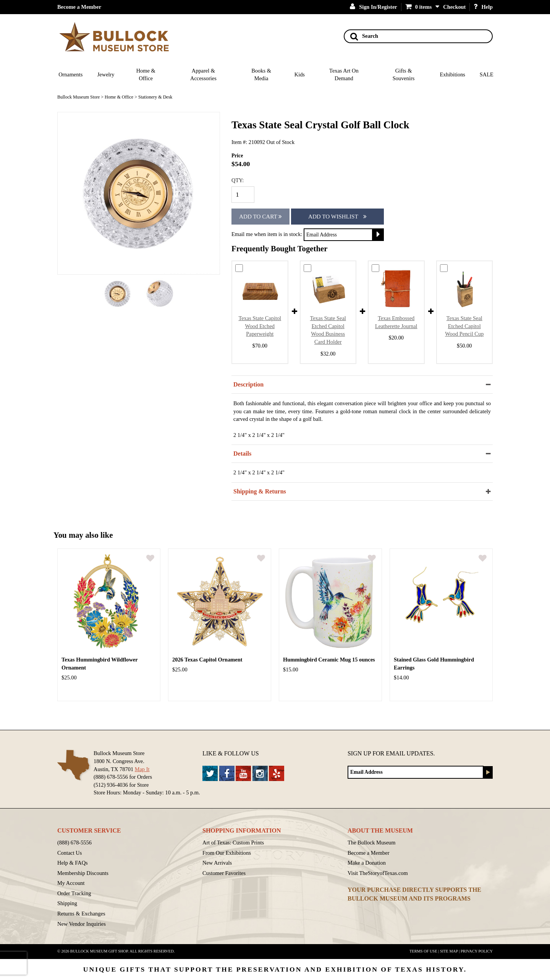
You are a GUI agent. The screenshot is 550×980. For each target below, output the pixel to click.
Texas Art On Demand (344, 75)
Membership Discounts (83, 873)
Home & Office (146, 75)
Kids (300, 74)
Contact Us (70, 853)
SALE (487, 74)
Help (483, 7)
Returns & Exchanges (81, 914)
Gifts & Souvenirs (404, 75)
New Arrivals (217, 863)
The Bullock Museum (372, 843)
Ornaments (70, 74)
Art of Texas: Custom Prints (233, 843)
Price (237, 156)
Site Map (449, 951)
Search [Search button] (364, 36)
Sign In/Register (374, 7)
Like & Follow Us (231, 753)
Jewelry (106, 74)
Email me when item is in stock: (267, 234)
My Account (71, 883)
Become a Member (79, 7)
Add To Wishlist (337, 216)
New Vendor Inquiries (82, 924)
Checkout (454, 7)
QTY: (238, 180)
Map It (142, 769)
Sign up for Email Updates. (391, 753)
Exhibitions (453, 74)
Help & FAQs (73, 863)
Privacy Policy (477, 951)
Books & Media (261, 75)
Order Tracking (74, 893)
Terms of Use (423, 951)
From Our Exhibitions (227, 853)
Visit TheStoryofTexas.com (378, 873)
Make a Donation (367, 863)
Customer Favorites (224, 873)
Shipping (67, 903)
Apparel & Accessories (203, 75)
